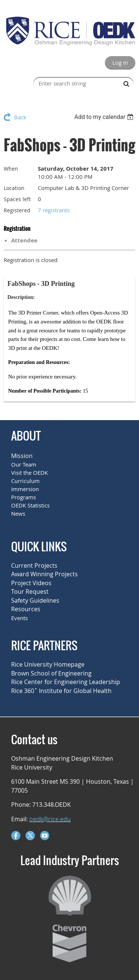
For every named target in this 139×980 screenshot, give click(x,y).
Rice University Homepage (48, 664)
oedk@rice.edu (50, 819)
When (11, 169)
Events (19, 618)
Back (20, 117)
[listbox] (105, 117)
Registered (17, 210)
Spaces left (17, 199)
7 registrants (54, 210)
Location (14, 188)
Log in (120, 62)
